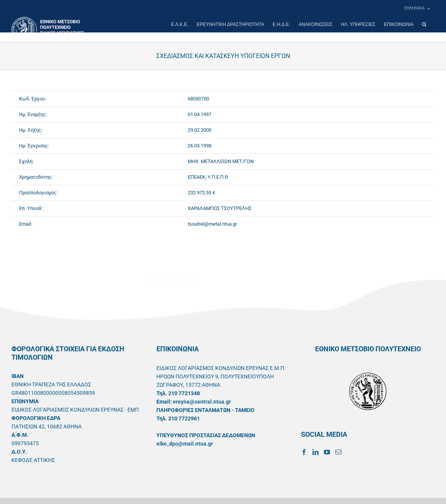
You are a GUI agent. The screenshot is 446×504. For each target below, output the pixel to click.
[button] (424, 24)
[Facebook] (304, 452)
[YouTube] (327, 452)
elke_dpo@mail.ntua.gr (185, 444)
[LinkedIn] (316, 452)
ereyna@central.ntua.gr (202, 402)
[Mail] (338, 452)
